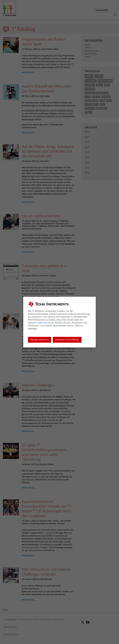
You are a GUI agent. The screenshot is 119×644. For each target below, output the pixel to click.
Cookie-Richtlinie (45, 323)
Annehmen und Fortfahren (67, 340)
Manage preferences (40, 340)
